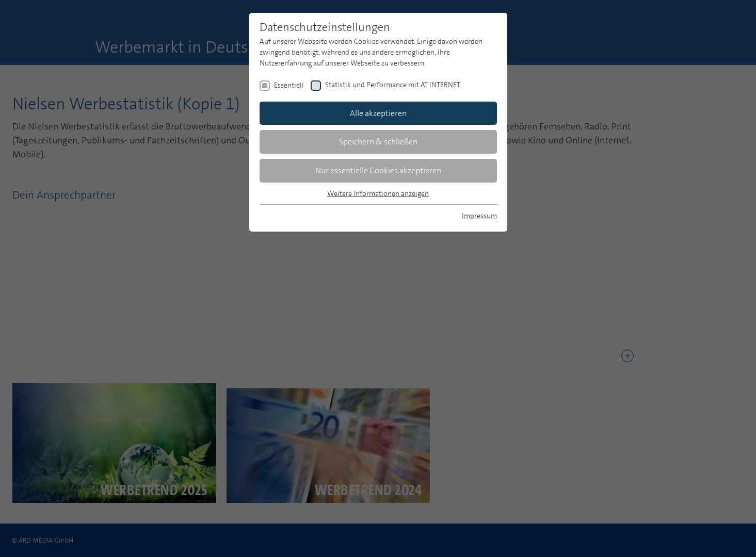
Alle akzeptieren (378, 113)
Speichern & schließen (378, 142)
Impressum (479, 216)
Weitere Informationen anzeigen (378, 193)
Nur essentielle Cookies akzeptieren (378, 170)
